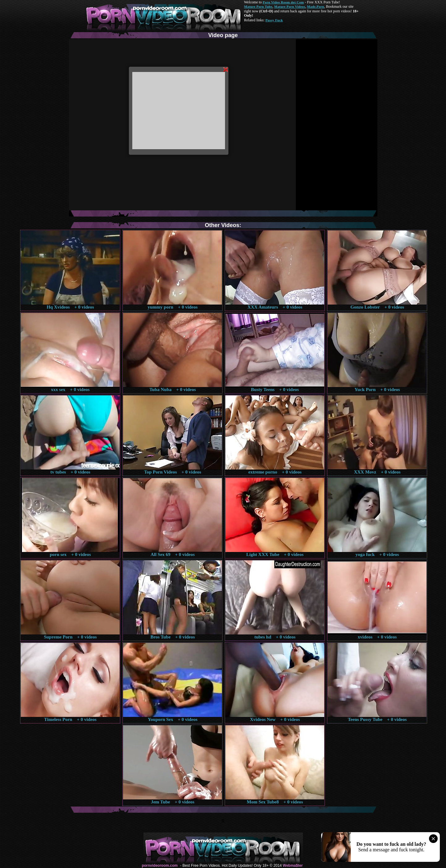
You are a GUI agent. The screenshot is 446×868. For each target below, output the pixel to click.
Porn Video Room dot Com (283, 2)
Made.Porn (315, 6)
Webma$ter (293, 866)
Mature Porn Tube (258, 6)
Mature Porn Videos (290, 6)
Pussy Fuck (274, 20)
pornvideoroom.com (160, 866)
